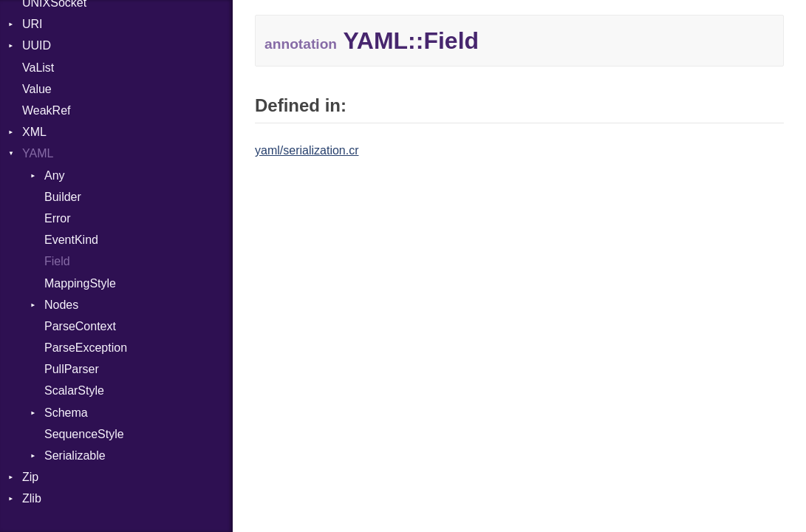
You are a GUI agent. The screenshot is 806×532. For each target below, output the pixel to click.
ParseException (86, 348)
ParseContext (80, 326)
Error (58, 218)
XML (34, 132)
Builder (63, 197)
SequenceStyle (84, 434)
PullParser (72, 369)
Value (37, 89)
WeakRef (47, 110)
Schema (66, 413)
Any (55, 175)
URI (33, 24)
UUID (37, 45)
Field (57, 261)
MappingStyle (80, 283)
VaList (38, 68)
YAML (38, 153)
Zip (30, 477)
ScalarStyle (74, 391)
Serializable (75, 456)
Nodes (61, 305)
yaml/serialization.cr (307, 150)
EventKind (71, 240)
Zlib (32, 498)
